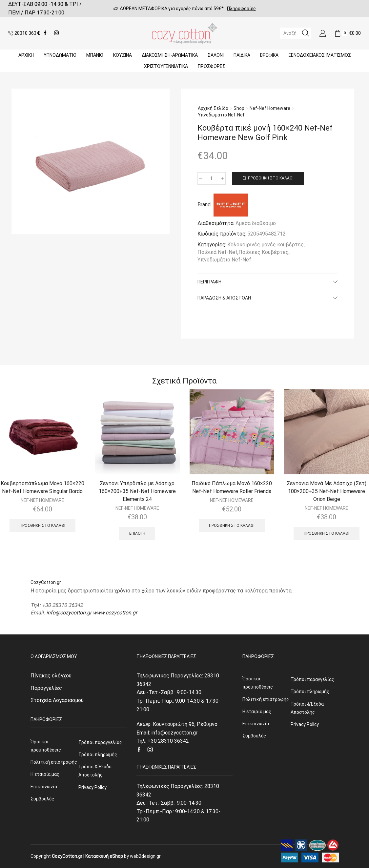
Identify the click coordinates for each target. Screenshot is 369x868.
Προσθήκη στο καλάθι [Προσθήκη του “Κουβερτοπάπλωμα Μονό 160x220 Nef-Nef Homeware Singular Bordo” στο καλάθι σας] (42, 526)
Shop (239, 108)
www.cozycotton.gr (115, 613)
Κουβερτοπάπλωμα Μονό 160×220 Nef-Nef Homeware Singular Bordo (42, 487)
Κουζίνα (123, 55)
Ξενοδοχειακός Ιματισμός (320, 55)
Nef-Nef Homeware (270, 108)
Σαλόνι (216, 55)
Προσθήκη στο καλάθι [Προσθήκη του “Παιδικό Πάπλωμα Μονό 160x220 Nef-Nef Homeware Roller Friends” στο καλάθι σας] (232, 526)
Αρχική (26, 55)
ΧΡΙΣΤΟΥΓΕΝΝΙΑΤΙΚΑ (166, 66)
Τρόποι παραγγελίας (100, 742)
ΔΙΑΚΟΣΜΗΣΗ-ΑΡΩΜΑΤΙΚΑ (170, 55)
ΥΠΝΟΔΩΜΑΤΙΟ (60, 55)
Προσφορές (212, 66)
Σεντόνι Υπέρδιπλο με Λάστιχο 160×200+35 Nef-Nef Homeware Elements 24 (137, 491)
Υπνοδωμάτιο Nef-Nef (221, 115)
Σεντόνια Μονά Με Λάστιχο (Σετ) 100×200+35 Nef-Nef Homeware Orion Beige (327, 491)
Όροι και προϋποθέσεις (46, 746)
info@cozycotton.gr (69, 613)
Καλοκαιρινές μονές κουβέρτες (266, 245)
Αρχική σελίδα (213, 108)
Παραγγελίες (46, 688)
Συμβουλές (42, 799)
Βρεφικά (269, 55)
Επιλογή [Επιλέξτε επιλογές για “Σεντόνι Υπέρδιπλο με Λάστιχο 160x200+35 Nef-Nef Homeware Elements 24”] (137, 533)
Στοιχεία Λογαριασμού (57, 700)
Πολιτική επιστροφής (54, 762)
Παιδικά (242, 55)
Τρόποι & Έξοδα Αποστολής (95, 771)
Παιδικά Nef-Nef (217, 252)
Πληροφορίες (241, 9)
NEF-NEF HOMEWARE (42, 500)
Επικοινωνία (44, 787)
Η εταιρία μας (45, 774)
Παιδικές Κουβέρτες (264, 252)
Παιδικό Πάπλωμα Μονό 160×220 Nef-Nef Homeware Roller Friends (232, 487)
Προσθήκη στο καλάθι (271, 178)
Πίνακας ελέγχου (51, 676)
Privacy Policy (92, 787)
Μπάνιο (95, 55)
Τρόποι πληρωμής (98, 754)
